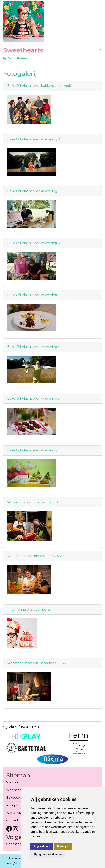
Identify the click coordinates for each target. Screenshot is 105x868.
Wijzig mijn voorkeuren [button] (48, 854)
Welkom (13, 782)
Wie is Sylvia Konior (20, 813)
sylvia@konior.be (17, 864)
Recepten (14, 805)
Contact (12, 820)
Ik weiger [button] (63, 846)
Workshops (15, 790)
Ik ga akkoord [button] (42, 846)
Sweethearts (23, 50)
